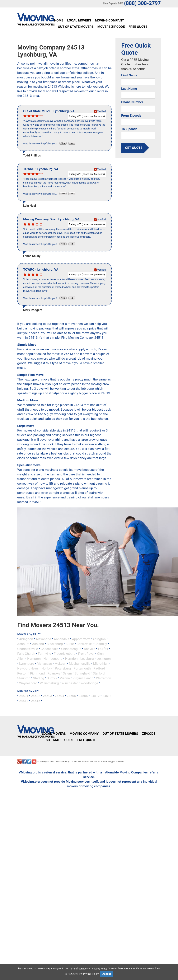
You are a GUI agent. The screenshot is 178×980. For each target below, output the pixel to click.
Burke (70, 644)
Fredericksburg (65, 654)
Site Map (53, 740)
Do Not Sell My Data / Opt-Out (85, 761)
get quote (134, 148)
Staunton (24, 678)
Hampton (34, 659)
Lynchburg (27, 663)
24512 (95, 696)
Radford (99, 668)
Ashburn (23, 644)
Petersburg (63, 668)
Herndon (71, 659)
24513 (107, 696)
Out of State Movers (76, 27)
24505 (71, 696)
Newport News (28, 668)
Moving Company (109, 20)
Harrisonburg (53, 659)
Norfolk (47, 668)
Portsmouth (82, 668)
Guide (69, 740)
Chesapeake (50, 649)
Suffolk (52, 678)
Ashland (38, 644)
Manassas (44, 663)
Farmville (44, 654)
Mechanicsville (80, 663)
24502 (36, 696)
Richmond (37, 673)
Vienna (65, 678)
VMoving (42, 761)
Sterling (39, 678)
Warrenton (104, 678)
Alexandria (44, 639)
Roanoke (54, 673)
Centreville (84, 644)
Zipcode (149, 734)
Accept (107, 974)
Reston (22, 673)
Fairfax (103, 649)
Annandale (62, 639)
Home (59, 20)
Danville (89, 649)
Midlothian (101, 663)
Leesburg (87, 659)
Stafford (99, 673)
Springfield (82, 673)
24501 (24, 696)
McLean (60, 663)
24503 (48, 696)
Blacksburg (55, 644)
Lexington (104, 659)
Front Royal (86, 654)
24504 (59, 696)
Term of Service (78, 969)
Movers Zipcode (111, 27)
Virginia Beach (83, 678)
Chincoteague (71, 649)
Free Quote (138, 27)
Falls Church (26, 654)
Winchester (70, 683)
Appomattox (81, 639)
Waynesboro (28, 683)
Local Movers (79, 20)
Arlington (99, 639)
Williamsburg (49, 683)
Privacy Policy (62, 761)
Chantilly (101, 644)
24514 (24, 701)
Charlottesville (28, 649)
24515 (36, 701)
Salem (67, 673)
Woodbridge (89, 683)
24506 (83, 696)
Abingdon (26, 639)
